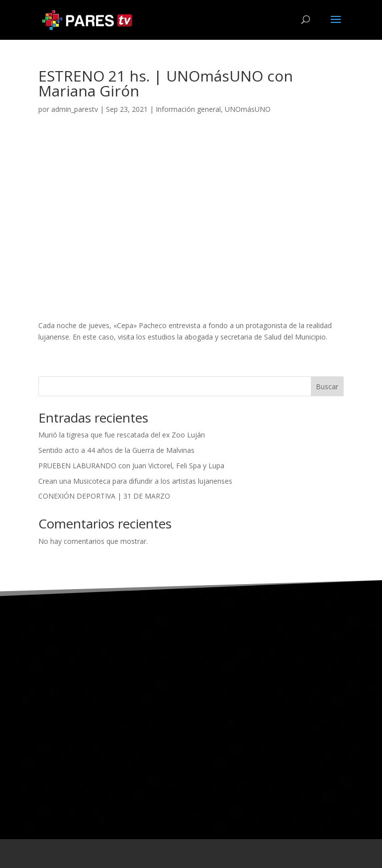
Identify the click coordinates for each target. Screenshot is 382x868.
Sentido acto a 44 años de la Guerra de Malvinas (116, 450)
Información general (188, 109)
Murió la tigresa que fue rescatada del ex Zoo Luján (122, 435)
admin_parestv (75, 109)
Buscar (327, 387)
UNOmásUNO (248, 109)
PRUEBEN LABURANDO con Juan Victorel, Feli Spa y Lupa (131, 466)
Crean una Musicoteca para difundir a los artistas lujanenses (135, 481)
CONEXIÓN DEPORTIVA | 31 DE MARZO (104, 496)
